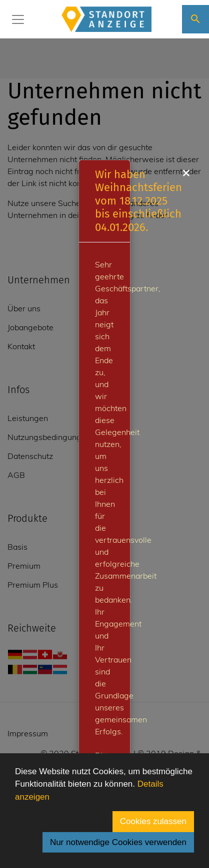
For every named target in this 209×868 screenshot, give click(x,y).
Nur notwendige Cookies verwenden (118, 842)
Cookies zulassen (153, 821)
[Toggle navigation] (18, 19)
